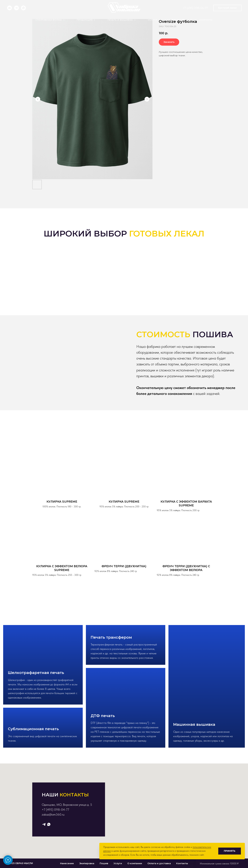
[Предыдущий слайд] (38, 99)
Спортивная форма (49, 20)
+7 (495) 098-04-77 (195, 8)
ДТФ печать (103, 716)
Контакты (206, 20)
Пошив (104, 863)
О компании (135, 863)
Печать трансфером (111, 637)
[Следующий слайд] (147, 99)
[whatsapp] (23, 8)
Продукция (85, 20)
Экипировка (87, 863)
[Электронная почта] (9, 8)
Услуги (152, 20)
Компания (178, 20)
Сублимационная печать (33, 729)
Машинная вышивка (194, 724)
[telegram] (16, 8)
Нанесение (67, 863)
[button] (227, 8)
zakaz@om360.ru (53, 814)
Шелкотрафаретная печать (36, 673)
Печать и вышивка (121, 20)
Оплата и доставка (159, 863)
